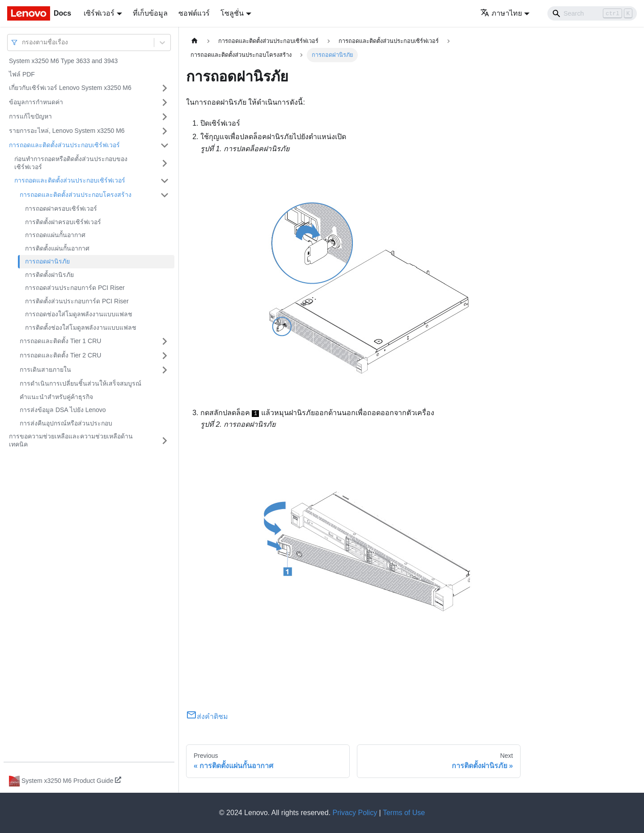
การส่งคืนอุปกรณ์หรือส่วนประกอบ (66, 423)
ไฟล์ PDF (22, 74)
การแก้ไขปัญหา (30, 116)
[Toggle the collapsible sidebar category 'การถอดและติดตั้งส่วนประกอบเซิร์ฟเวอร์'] (165, 145)
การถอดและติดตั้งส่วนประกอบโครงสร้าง (76, 195)
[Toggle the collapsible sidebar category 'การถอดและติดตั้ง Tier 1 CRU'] (165, 341)
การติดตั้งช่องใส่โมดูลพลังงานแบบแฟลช (81, 327)
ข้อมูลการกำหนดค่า (36, 102)
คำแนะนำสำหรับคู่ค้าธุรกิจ (56, 397)
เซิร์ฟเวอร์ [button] (99, 13)
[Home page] (195, 41)
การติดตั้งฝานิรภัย (49, 275)
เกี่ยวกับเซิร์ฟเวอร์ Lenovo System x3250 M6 (70, 88)
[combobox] (23, 42)
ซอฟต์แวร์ (194, 13)
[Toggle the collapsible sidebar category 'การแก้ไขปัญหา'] (165, 117)
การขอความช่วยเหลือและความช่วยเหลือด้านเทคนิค (71, 440)
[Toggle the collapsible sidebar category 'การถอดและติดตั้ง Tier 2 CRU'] (165, 356)
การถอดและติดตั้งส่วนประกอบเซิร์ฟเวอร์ (64, 145)
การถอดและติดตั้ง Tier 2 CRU (60, 355)
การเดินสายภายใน (45, 370)
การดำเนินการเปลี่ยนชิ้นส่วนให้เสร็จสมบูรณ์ (80, 383)
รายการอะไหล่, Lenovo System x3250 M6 (67, 131)
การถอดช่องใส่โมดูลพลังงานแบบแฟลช (79, 314)
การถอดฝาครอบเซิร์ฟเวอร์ (61, 208)
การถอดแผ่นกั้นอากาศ (55, 235)
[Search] (592, 13)
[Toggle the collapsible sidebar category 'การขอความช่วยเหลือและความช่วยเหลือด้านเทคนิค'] (165, 440)
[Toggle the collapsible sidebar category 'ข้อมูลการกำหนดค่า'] (165, 102)
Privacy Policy (355, 813)
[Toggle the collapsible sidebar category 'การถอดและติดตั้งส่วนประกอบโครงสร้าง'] (165, 195)
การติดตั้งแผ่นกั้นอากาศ (57, 248)
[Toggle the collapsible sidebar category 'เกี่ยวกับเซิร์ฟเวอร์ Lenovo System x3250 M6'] (165, 88)
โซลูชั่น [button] (232, 13)
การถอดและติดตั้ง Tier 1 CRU (60, 341)
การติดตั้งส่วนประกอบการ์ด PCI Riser (77, 301)
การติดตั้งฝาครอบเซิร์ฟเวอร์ (63, 222)
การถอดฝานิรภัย (47, 261)
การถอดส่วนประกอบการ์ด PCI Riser (75, 288)
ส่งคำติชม (207, 716)
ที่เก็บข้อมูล (150, 13)
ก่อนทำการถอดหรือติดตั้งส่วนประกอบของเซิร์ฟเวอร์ (71, 163)
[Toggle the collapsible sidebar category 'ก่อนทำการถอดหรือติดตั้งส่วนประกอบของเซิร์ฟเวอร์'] (165, 163)
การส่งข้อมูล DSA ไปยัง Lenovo (63, 410)
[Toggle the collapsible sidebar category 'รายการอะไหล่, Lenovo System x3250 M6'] (165, 131)
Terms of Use (404, 813)
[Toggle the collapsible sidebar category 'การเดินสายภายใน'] (165, 370)
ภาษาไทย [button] (501, 13)
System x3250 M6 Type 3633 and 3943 (63, 61)
